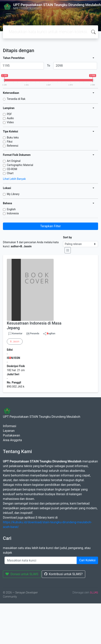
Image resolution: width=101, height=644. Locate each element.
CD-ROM (12, 169)
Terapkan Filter (50, 226)
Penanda (35, 334)
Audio (10, 118)
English (11, 209)
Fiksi (10, 142)
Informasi (10, 426)
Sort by (67, 237)
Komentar (15, 334)
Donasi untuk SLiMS (22, 574)
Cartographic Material (20, 165)
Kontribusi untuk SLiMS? (63, 574)
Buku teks (13, 137)
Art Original (14, 161)
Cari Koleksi (87, 560)
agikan (49, 334)
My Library (13, 194)
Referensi (13, 146)
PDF (9, 114)
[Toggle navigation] (9, 15)
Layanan (9, 431)
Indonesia (13, 213)
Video (10, 122)
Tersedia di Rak (16, 99)
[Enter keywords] (41, 560)
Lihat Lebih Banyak (14, 179)
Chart (10, 173)
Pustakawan (11, 435)
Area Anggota (12, 440)
